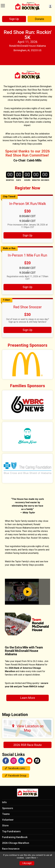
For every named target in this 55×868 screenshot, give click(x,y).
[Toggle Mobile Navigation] (3, 6)
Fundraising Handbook (15, 837)
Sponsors (8, 808)
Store (5, 826)
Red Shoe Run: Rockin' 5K (28, 35)
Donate (39, 19)
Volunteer (8, 820)
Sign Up (14, 19)
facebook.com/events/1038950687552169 (17, 768)
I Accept (27, 863)
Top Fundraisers (11, 831)
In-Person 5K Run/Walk (28, 204)
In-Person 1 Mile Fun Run (27, 255)
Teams (6, 814)
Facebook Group (16, 776)
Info (4, 802)
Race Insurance (11, 849)
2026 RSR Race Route (28, 745)
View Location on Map (28, 728)
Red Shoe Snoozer (27, 307)
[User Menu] (50, 6)
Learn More (28, 698)
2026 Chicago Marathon (16, 843)
